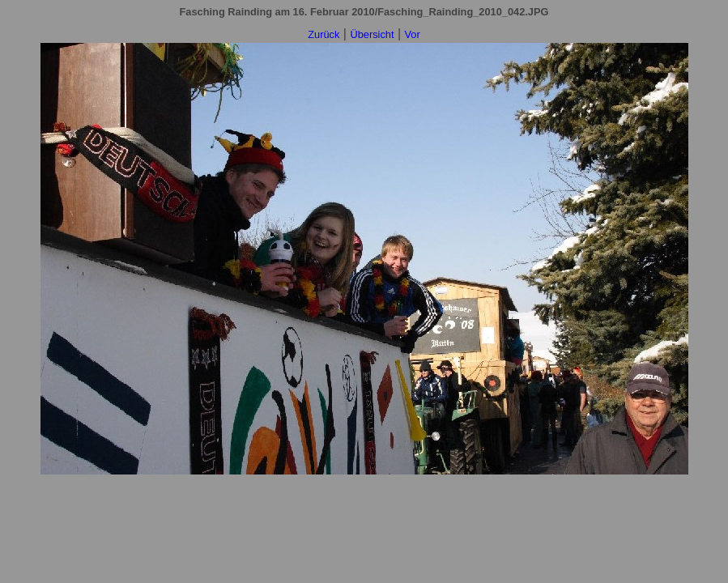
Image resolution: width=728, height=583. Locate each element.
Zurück (324, 34)
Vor (413, 34)
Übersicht (372, 34)
